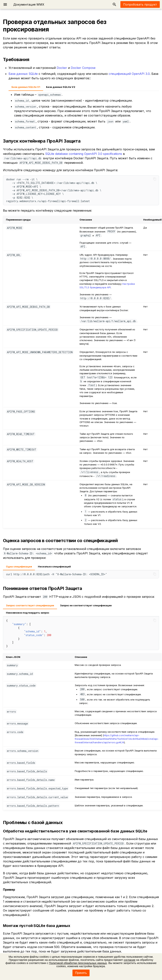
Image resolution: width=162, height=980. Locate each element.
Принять (81, 973)
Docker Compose (83, 68)
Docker (62, 68)
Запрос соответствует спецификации (30, 605)
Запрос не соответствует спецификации (86, 605)
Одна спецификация (19, 567)
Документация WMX (29, 4)
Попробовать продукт (140, 4)
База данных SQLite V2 (61, 87)
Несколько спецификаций (54, 567)
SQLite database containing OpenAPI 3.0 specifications (84, 154)
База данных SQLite (23, 74)
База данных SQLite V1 (26, 87)
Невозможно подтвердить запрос (28, 613)
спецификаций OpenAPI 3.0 (129, 74)
